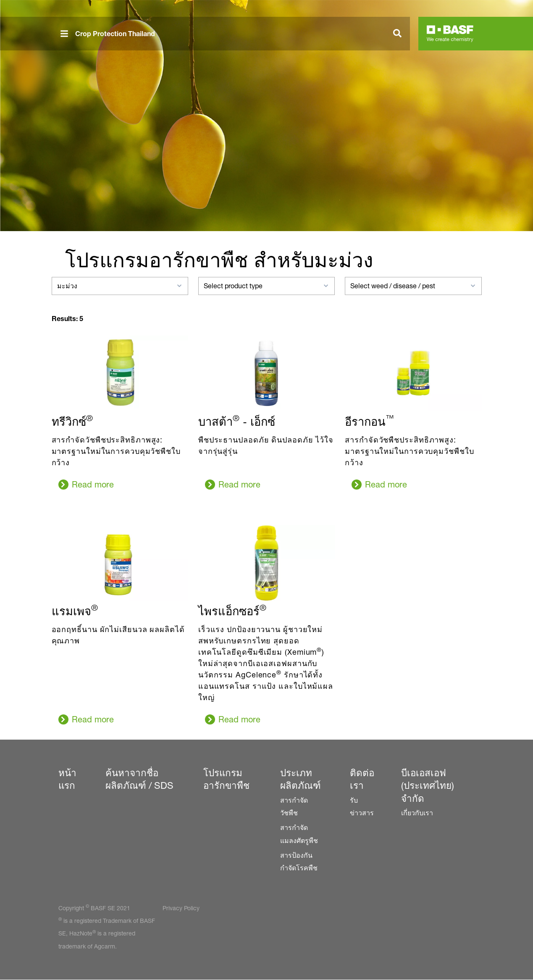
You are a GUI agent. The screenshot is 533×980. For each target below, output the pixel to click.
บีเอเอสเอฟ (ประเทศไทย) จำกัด (428, 786)
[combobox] (120, 286)
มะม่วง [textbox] (67, 286)
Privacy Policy (181, 908)
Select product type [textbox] (233, 286)
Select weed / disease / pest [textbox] (393, 286)
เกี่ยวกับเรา (417, 813)
